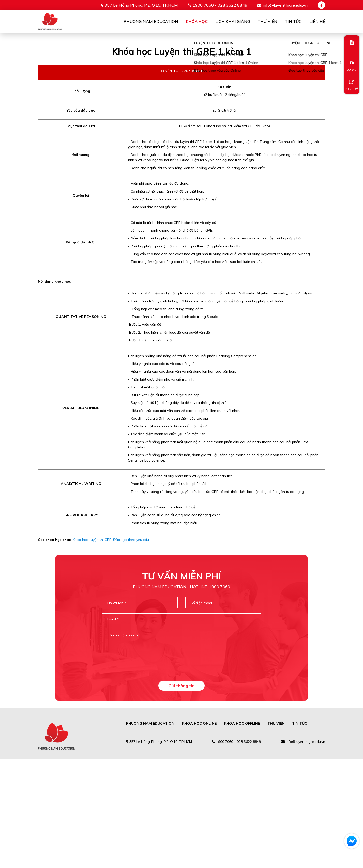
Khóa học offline (242, 832)
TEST (352, 46)
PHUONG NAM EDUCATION (150, 832)
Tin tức (293, 21)
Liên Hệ (317, 21)
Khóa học (197, 21)
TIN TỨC (300, 832)
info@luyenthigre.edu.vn (285, 5)
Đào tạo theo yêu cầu (131, 648)
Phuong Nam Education (151, 21)
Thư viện (267, 21)
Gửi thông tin (181, 794)
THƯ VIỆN (276, 832)
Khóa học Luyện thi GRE (92, 648)
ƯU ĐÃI (352, 66)
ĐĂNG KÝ (352, 85)
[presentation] (181, 774)
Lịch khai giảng (233, 21)
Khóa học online (199, 832)
